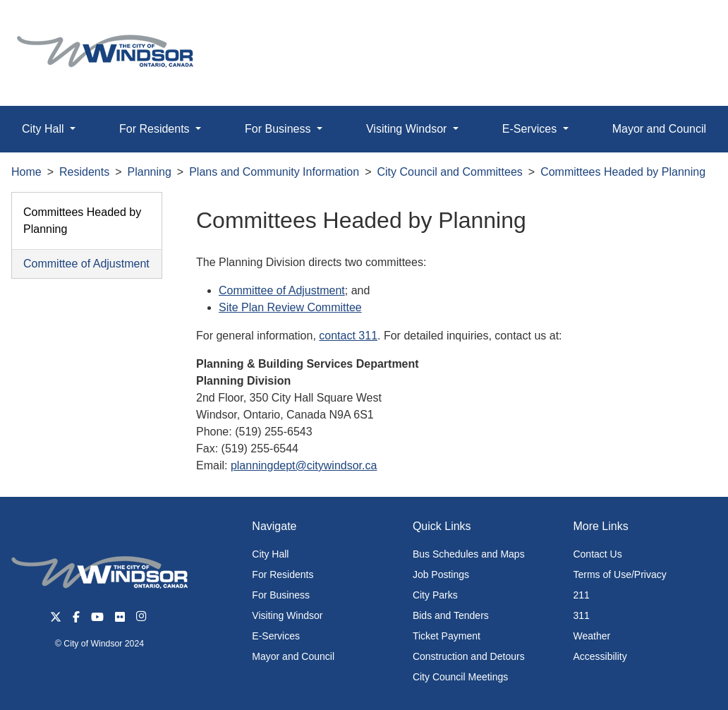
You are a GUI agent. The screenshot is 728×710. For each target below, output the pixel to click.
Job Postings (441, 574)
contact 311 (348, 336)
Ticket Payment (447, 636)
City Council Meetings (460, 677)
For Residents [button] (156, 129)
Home (26, 172)
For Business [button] (279, 129)
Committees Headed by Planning (623, 172)
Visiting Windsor (287, 615)
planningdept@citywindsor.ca (304, 465)
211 (581, 595)
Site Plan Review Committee (290, 307)
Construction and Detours (469, 656)
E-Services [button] (531, 129)
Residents (84, 172)
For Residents (283, 574)
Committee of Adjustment (86, 264)
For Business (281, 595)
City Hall (270, 554)
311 (581, 615)
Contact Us (597, 554)
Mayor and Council (293, 656)
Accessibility (600, 656)
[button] (685, 26)
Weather (591, 636)
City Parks (435, 595)
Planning (150, 172)
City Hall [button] (44, 129)
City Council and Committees (450, 172)
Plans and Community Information (274, 172)
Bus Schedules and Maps (469, 554)
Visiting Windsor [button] (408, 129)
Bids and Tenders (451, 615)
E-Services (276, 636)
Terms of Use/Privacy (619, 574)
